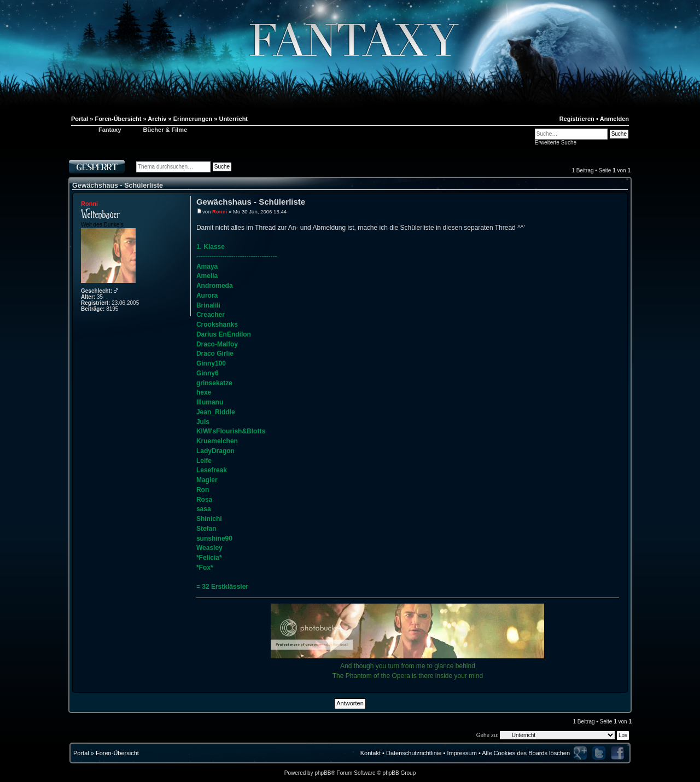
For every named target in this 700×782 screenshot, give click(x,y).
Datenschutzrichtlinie (414, 753)
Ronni (89, 204)
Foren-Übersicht (117, 753)
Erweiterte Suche (556, 143)
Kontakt (371, 753)
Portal (81, 753)
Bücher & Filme (165, 130)
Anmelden (614, 119)
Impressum (462, 753)
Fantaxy (110, 130)
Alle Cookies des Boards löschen (526, 753)
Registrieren (577, 119)
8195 (112, 309)
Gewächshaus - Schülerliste (118, 186)
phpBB (323, 773)
